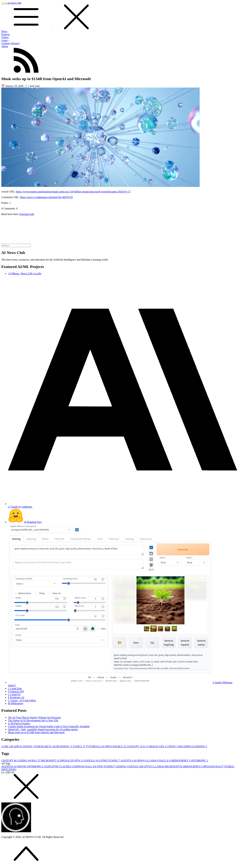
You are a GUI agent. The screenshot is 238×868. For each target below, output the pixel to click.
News (4, 31)
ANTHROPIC (199, 760)
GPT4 (79, 760)
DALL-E (165, 760)
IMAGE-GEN (159, 746)
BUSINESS (65, 746)
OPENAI (67, 760)
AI (146, 746)
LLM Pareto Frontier (19, 723)
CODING (24, 760)
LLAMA (153, 760)
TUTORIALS (95, 746)
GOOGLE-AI (93, 760)
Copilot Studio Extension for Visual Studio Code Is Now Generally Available (49, 726)
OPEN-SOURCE (116, 746)
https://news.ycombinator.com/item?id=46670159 (46, 197)
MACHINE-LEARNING (193, 746)
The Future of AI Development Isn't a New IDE (33, 720)
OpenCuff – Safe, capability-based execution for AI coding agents (43, 729)
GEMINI (121, 766)
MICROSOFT (50, 760)
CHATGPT (135, 746)
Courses (6, 43)
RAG (36, 760)
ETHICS (79, 746)
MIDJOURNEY (181, 760)
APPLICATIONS (25, 746)
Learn (6, 40)
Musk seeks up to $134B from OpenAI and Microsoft (36, 732)
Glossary (15, 43)
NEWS (173, 746)
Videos (5, 37)
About (5, 46)
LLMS (7, 746)
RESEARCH (47, 746)
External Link (27, 214)
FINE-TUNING (111, 760)
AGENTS (127, 760)
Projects (6, 34)
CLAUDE (65, 766)
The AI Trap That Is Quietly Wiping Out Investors (34, 717)
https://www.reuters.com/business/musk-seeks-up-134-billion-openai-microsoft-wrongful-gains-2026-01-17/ (73, 192)
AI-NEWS (140, 760)
